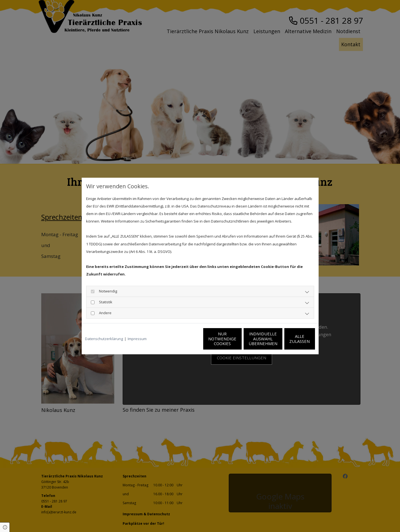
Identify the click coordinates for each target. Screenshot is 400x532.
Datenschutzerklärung (104, 339)
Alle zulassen (289, 339)
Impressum (137, 339)
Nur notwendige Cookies (184, 339)
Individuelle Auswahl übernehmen (237, 339)
